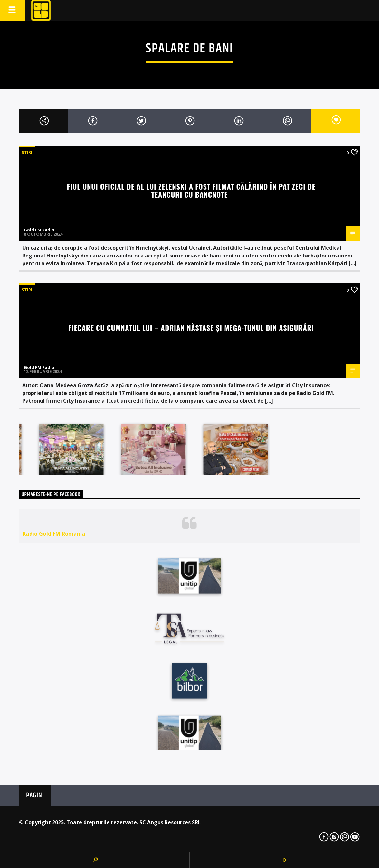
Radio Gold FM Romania (54, 534)
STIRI (27, 152)
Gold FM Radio (39, 230)
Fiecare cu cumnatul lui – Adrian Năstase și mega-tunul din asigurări (191, 327)
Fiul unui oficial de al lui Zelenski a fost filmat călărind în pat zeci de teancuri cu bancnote (191, 190)
